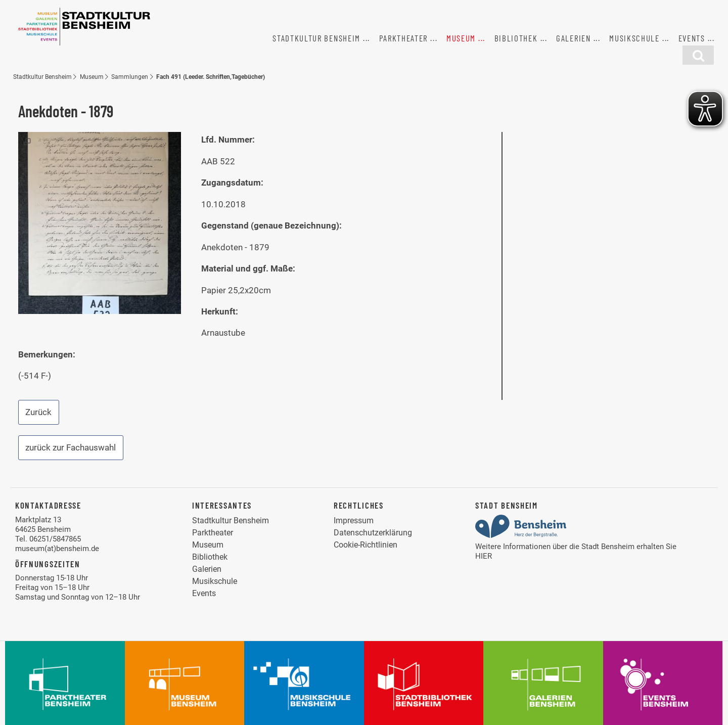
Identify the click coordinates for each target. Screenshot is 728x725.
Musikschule (634, 38)
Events (692, 38)
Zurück (38, 412)
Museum (461, 38)
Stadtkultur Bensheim (316, 38)
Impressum (354, 520)
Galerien (574, 38)
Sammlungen (130, 77)
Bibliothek (516, 38)
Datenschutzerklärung (373, 533)
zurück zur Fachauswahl (71, 447)
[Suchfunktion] (698, 55)
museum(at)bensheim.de (57, 549)
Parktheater (404, 38)
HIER (484, 556)
